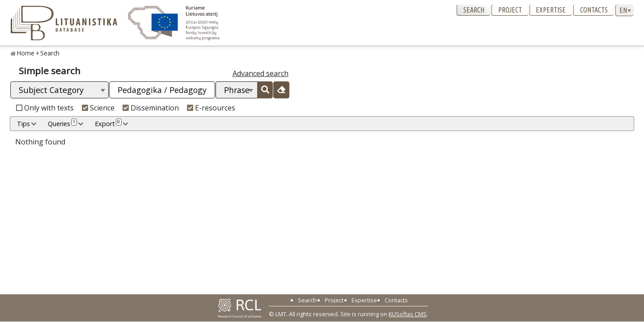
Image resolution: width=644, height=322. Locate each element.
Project (510, 10)
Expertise (551, 10)
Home (26, 53)
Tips (23, 124)
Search (474, 10)
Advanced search (261, 73)
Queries (62, 123)
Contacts (594, 10)
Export (108, 123)
